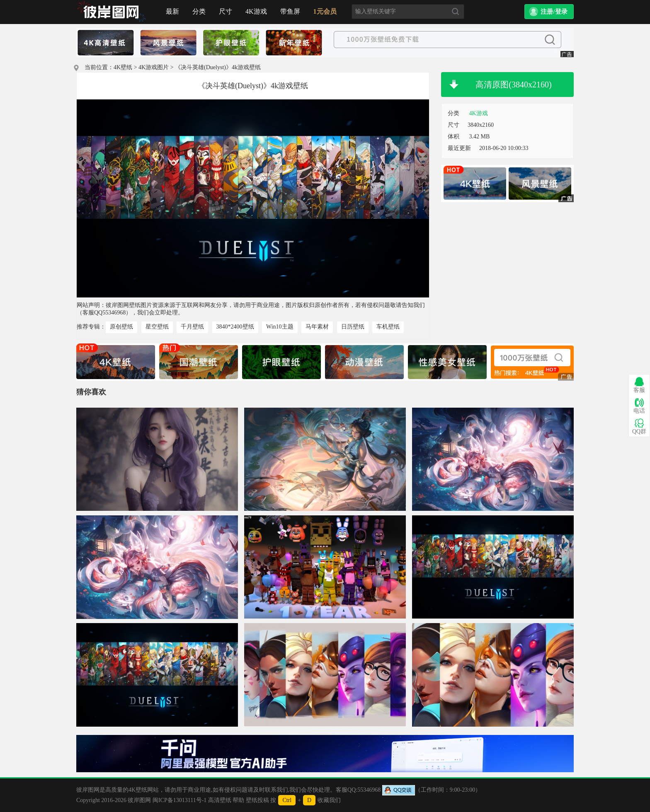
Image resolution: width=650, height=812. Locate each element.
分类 (199, 11)
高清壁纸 (220, 800)
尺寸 (226, 11)
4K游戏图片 (154, 67)
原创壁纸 (121, 327)
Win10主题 (280, 327)
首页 (112, 12)
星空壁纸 (157, 327)
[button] (549, 12)
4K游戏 (256, 11)
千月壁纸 (192, 327)
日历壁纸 (353, 327)
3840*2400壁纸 (235, 327)
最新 (172, 11)
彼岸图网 (139, 800)
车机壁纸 (388, 327)
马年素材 (317, 327)
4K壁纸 (123, 67)
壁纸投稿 (257, 800)
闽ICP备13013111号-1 (179, 800)
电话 (639, 406)
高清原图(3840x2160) (513, 85)
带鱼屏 (290, 11)
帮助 (238, 800)
